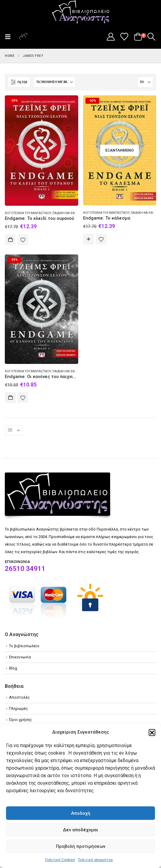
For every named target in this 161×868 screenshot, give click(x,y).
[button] (152, 732)
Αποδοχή (81, 813)
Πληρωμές (19, 708)
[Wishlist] (124, 37)
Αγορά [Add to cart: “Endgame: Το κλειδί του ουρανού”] (10, 240)
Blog (13, 668)
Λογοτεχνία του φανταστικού (28, 213)
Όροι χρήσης (20, 720)
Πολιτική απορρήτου (95, 860)
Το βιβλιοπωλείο (24, 646)
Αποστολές (19, 697)
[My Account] (111, 37)
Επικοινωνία (20, 657)
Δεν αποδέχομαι (80, 830)
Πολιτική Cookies (60, 860)
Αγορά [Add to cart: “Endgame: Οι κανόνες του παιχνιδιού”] (10, 398)
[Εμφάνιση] (145, 82)
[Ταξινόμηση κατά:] (54, 82)
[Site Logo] (81, 12)
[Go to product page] (42, 151)
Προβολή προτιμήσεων (81, 846)
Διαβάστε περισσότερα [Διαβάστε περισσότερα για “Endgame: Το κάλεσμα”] (88, 239)
